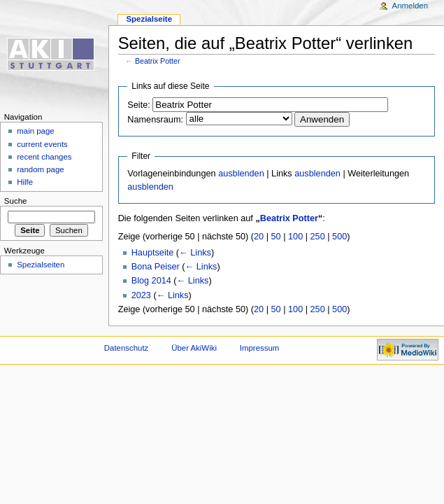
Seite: (138, 105)
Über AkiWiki (194, 348)
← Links (195, 253)
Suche (16, 201)
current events (42, 144)
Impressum (260, 348)
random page (41, 169)
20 (259, 237)
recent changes (44, 157)
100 (295, 237)
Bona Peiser (156, 267)
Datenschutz (127, 348)
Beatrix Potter (158, 61)
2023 (141, 295)
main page (36, 131)
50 (276, 237)
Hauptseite (153, 253)
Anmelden (410, 6)
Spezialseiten (41, 265)
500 (339, 237)
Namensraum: (155, 120)
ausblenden (241, 174)
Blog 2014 (151, 281)
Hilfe (25, 182)
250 (318, 237)
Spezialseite (149, 19)
